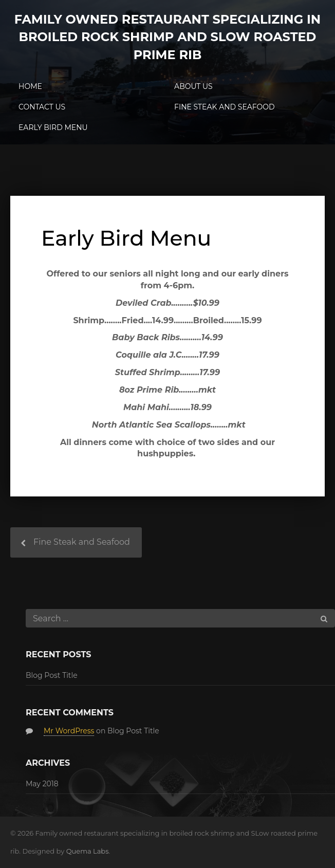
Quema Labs (88, 851)
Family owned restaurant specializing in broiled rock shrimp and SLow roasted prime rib (167, 37)
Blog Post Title (52, 675)
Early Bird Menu (53, 127)
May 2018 (42, 784)
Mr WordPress (69, 731)
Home (30, 86)
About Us (193, 86)
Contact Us (42, 107)
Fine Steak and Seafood (225, 107)
